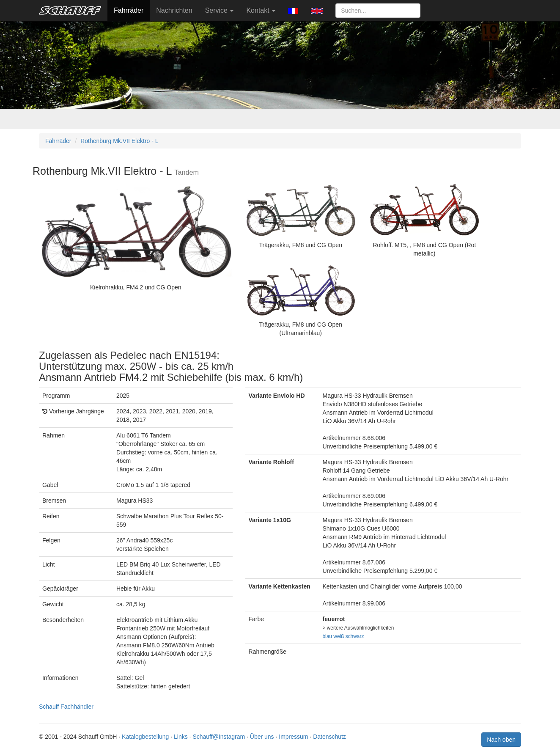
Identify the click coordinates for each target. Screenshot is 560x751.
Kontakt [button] (261, 10)
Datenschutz (329, 737)
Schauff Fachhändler (66, 707)
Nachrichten (174, 10)
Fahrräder (129, 10)
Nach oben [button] (501, 740)
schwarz (355, 636)
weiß (339, 636)
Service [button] (220, 10)
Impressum (293, 737)
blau (327, 636)
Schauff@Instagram (219, 737)
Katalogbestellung (145, 737)
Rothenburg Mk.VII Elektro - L (119, 141)
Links (181, 737)
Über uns (262, 737)
